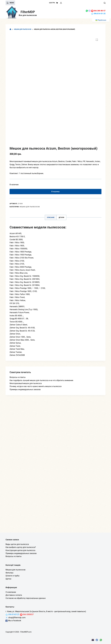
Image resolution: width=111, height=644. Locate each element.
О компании (11, 592)
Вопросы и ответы (18, 378)
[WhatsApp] (101, 640)
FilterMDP (28, 12)
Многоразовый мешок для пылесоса (26, 384)
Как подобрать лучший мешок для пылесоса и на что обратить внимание (41, 381)
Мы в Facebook (13, 621)
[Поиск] (105, 3)
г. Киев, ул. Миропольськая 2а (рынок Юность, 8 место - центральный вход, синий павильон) (46, 611)
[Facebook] (97, 640)
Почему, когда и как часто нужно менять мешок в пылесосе (36, 388)
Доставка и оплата (14, 595)
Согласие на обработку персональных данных (26, 598)
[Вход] (61, 3)
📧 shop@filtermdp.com (15, 618)
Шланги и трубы (12, 576)
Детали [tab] (61, 219)
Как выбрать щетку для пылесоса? (21, 547)
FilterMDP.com (26, 632)
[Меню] (10, 3)
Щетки (8, 579)
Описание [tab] (51, 219)
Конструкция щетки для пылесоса (20, 550)
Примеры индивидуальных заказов (25, 391)
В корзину (55, 192)
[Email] (93, 640)
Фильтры (9, 573)
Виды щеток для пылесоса (17, 544)
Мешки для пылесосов (30, 208)
